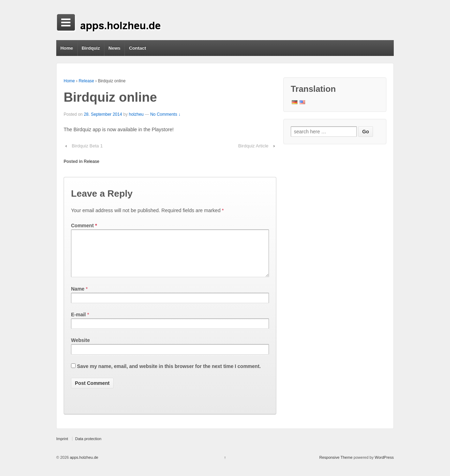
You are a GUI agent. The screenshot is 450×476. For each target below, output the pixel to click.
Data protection (88, 447)
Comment (84, 226)
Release (86, 81)
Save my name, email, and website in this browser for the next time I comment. (169, 375)
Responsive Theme (336, 466)
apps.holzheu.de (84, 466)
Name (78, 297)
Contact (137, 48)
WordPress (384, 466)
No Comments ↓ (165, 114)
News (115, 48)
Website (80, 349)
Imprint (62, 447)
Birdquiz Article (253, 146)
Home (67, 48)
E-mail (78, 323)
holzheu (136, 114)
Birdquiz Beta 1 (87, 146)
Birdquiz (91, 48)
